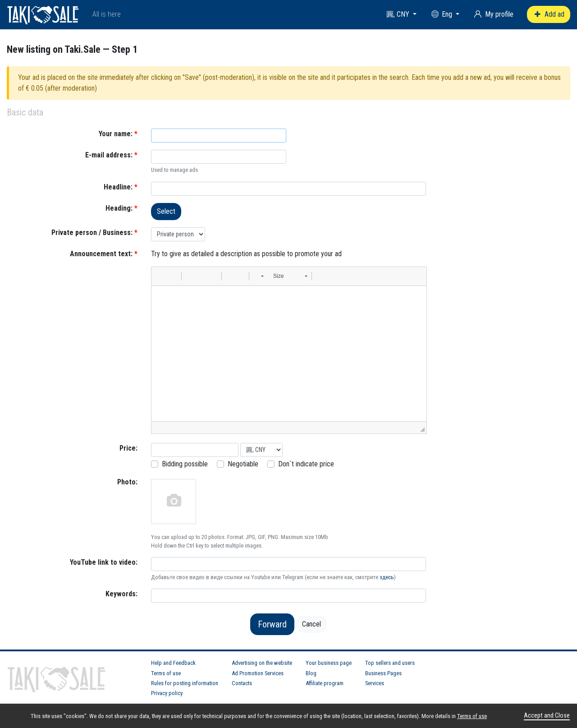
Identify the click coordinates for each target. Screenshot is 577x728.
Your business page (329, 663)
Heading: (121, 208)
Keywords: (121, 594)
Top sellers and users (390, 663)
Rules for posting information (185, 683)
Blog (311, 673)
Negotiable (243, 464)
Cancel (311, 624)
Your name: (118, 134)
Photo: (127, 482)
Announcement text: (104, 254)
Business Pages (383, 673)
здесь (387, 577)
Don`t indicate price (306, 464)
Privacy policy (167, 693)
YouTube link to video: (104, 562)
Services (375, 683)
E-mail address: (111, 155)
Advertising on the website (262, 663)
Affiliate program (325, 683)
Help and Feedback (173, 663)
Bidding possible (185, 464)
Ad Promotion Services (258, 673)
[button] (161, 276)
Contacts (242, 683)
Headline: (121, 187)
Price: (128, 448)
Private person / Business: (94, 233)
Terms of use (166, 673)
